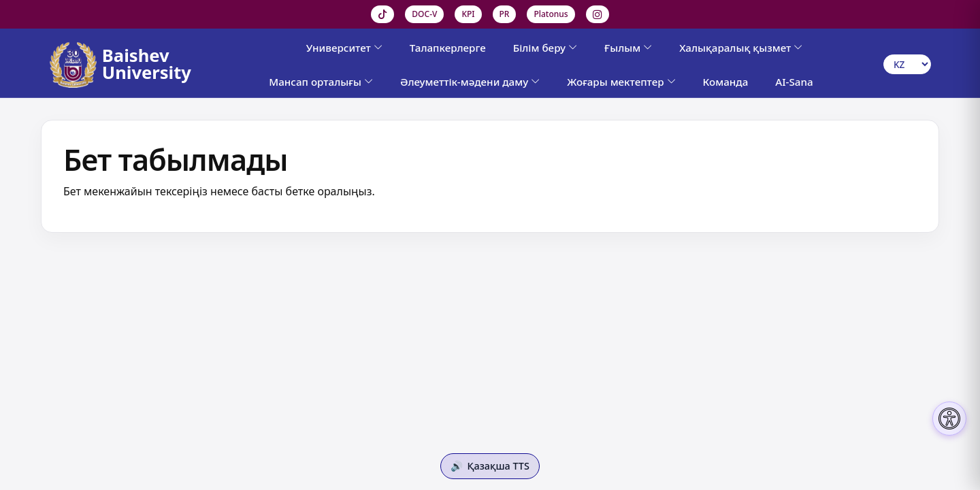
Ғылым (628, 48)
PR (505, 14)
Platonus (551, 14)
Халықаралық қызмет (741, 48)
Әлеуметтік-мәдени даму (470, 82)
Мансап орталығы (321, 82)
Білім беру (545, 48)
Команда (726, 82)
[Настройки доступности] (949, 419)
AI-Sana (794, 82)
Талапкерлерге (448, 48)
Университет (344, 48)
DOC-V (424, 14)
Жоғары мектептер (621, 82)
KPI (468, 14)
